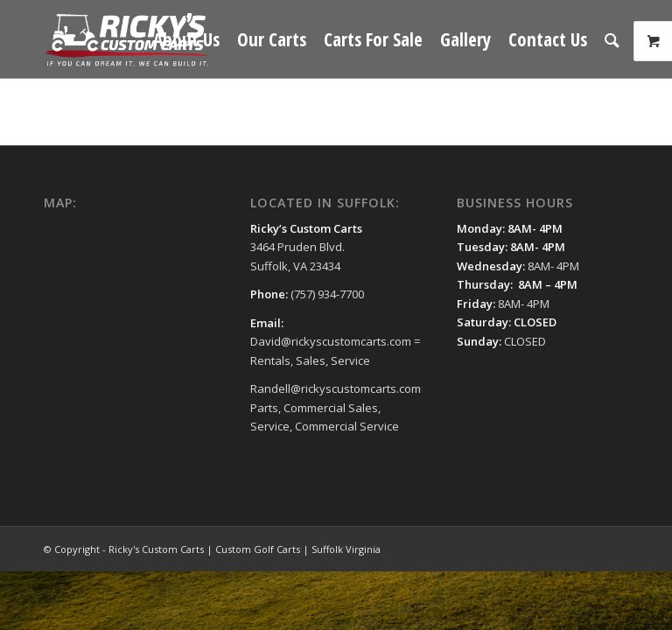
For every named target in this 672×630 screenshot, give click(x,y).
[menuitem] (186, 39)
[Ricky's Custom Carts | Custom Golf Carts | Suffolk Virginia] (128, 39)
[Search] (612, 39)
